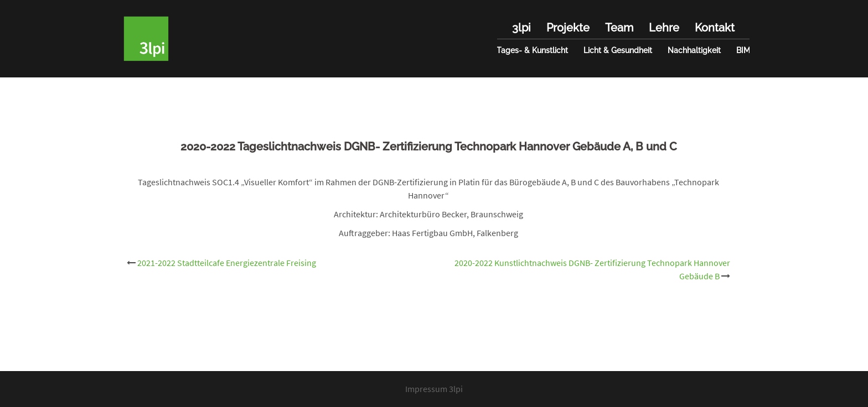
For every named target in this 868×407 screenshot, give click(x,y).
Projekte (568, 28)
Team (619, 28)
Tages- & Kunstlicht (532, 50)
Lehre (664, 28)
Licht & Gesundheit (618, 50)
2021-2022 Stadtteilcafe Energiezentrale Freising (227, 263)
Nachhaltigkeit (694, 50)
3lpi (521, 28)
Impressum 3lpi (434, 389)
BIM (743, 50)
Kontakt (715, 28)
